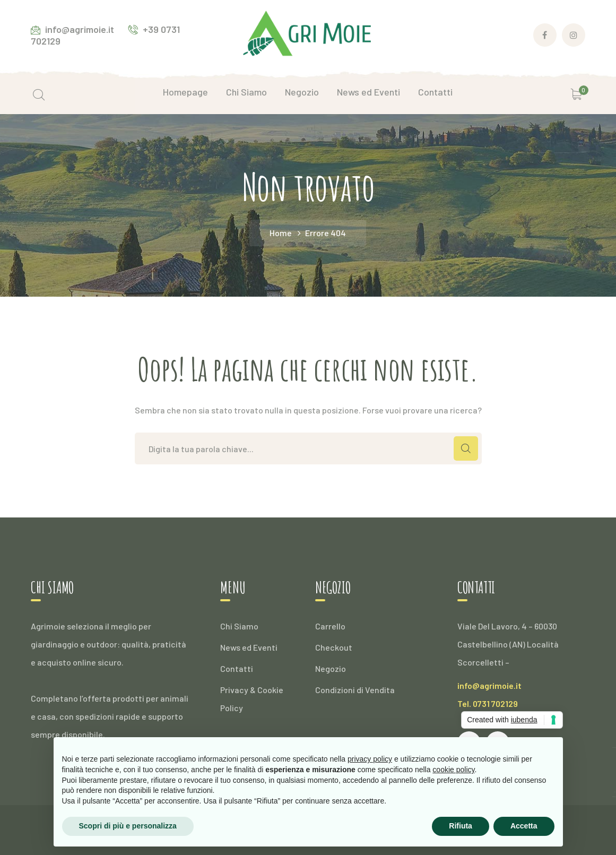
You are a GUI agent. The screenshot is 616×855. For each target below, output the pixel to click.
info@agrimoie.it (489, 685)
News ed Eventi (249, 647)
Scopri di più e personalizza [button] (128, 826)
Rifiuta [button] (461, 826)
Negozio (331, 668)
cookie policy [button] (453, 770)
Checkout (334, 647)
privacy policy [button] (370, 759)
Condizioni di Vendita (355, 690)
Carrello (330, 626)
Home (281, 233)
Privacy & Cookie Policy (252, 699)
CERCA (466, 448)
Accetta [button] (524, 826)
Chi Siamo (239, 626)
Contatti (237, 668)
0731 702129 (495, 703)
